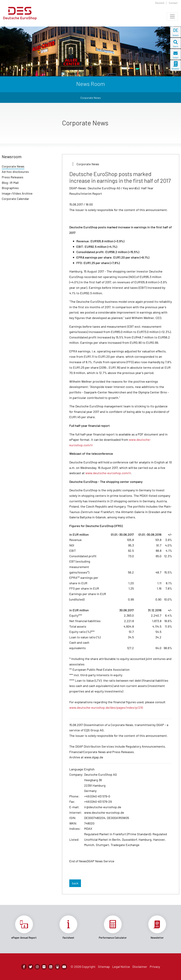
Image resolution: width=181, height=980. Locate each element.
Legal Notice (121, 967)
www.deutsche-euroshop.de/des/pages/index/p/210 (106, 707)
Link (24, 927)
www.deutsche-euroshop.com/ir (108, 473)
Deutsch (160, 3)
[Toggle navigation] (172, 16)
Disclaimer (140, 967)
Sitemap (104, 967)
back (75, 883)
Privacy (155, 967)
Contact (173, 3)
